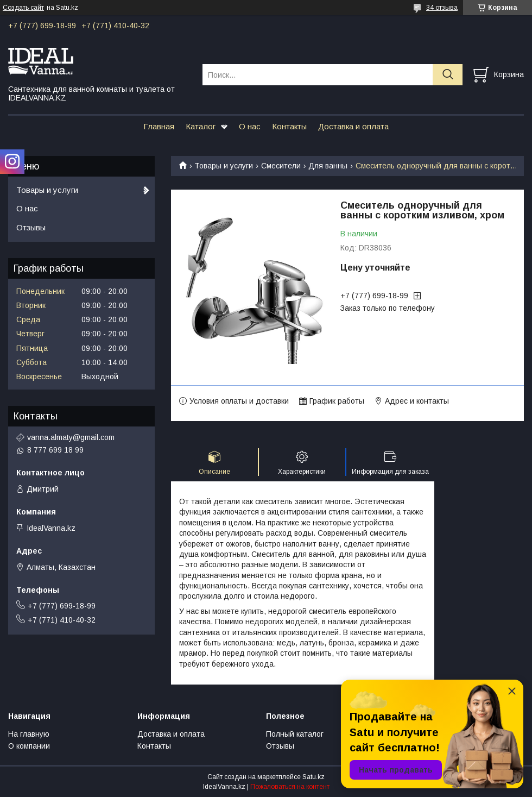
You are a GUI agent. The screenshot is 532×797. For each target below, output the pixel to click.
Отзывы (31, 227)
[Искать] (448, 75)
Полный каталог (295, 734)
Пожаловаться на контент (290, 787)
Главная (159, 126)
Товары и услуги (224, 166)
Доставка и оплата (353, 126)
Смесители (281, 166)
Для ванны (328, 166)
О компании (29, 746)
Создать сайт (23, 8)
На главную (29, 734)
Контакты (289, 126)
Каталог (201, 126)
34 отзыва (442, 8)
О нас (250, 126)
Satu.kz (313, 777)
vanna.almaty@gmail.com (71, 437)
